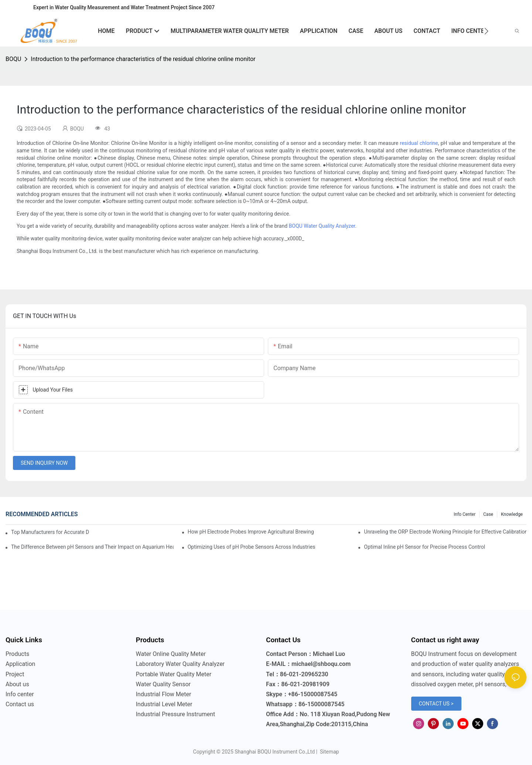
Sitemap (329, 752)
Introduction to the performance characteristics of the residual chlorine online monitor (143, 59)
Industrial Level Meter (164, 704)
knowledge (512, 514)
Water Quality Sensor (163, 684)
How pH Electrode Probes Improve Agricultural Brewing (251, 532)
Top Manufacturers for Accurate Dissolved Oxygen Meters (50, 532)
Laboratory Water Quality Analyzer (180, 664)
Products (17, 654)
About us (17, 684)
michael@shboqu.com (321, 664)
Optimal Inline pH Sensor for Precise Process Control (424, 547)
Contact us (20, 704)
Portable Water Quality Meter (174, 674)
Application (20, 664)
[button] (486, 31)
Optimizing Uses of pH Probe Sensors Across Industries (252, 547)
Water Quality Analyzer (329, 226)
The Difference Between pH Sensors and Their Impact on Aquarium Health (92, 547)
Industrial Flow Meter (164, 694)
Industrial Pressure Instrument (176, 714)
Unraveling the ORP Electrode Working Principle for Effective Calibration (445, 532)
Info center (465, 514)
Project (15, 674)
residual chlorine (419, 143)
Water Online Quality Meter (171, 654)
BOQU (13, 59)
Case (488, 514)
